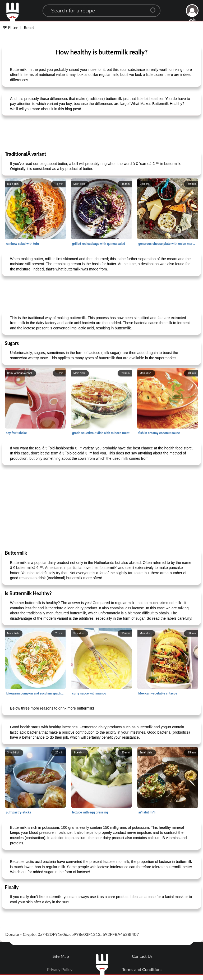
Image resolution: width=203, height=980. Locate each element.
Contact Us (142, 956)
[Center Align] (155, 8)
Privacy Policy (60, 969)
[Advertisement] (101, 133)
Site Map (61, 956)
